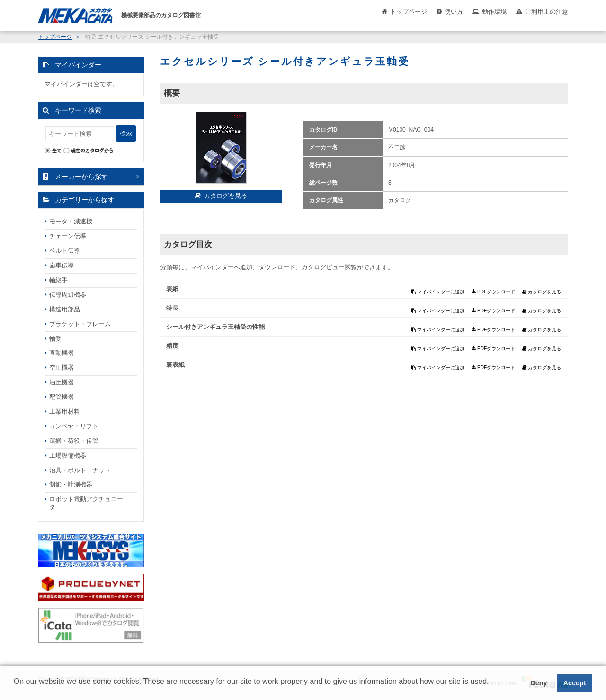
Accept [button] (575, 683)
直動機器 (62, 353)
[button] (15, 689)
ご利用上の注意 (547, 12)
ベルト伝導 (65, 251)
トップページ (409, 12)
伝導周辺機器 (68, 295)
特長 (172, 308)
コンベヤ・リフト (74, 426)
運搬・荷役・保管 (74, 441)
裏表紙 (175, 365)
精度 (172, 346)
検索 (126, 133)
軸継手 (58, 280)
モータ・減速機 (71, 221)
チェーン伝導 (68, 236)
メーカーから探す (81, 177)
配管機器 (62, 397)
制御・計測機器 (71, 484)
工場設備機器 (68, 456)
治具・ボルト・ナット (80, 470)
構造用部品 (65, 309)
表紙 (172, 289)
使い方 (454, 12)
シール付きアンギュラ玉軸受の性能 (215, 327)
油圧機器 (62, 382)
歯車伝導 (62, 265)
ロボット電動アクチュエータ (86, 503)
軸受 (55, 339)
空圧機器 (62, 368)
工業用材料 (65, 412)
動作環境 (494, 12)
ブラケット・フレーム (80, 324)
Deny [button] (539, 683)
